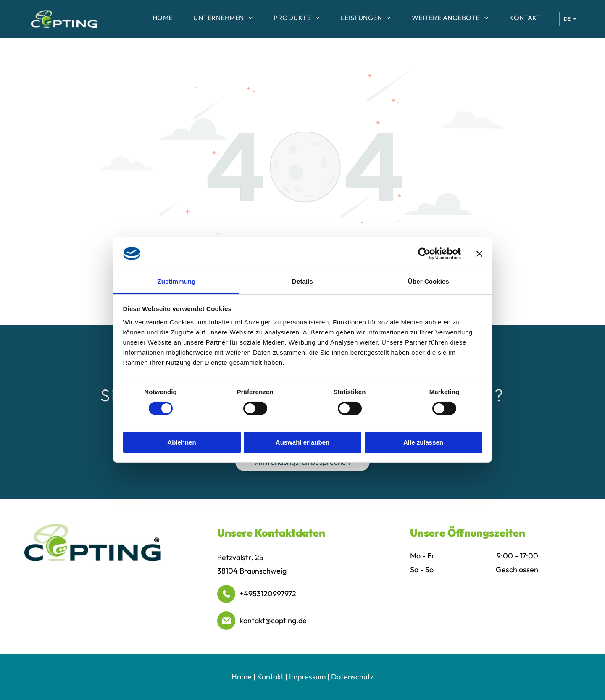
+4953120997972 (268, 593)
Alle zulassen (423, 442)
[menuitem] (163, 19)
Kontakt (270, 677)
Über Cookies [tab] (429, 281)
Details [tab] (302, 281)
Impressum (307, 677)
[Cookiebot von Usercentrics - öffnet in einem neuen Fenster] (424, 253)
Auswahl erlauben (302, 442)
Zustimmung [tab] (177, 281)
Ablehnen (181, 442)
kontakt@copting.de (273, 620)
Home (242, 677)
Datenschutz (352, 677)
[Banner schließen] (479, 253)
